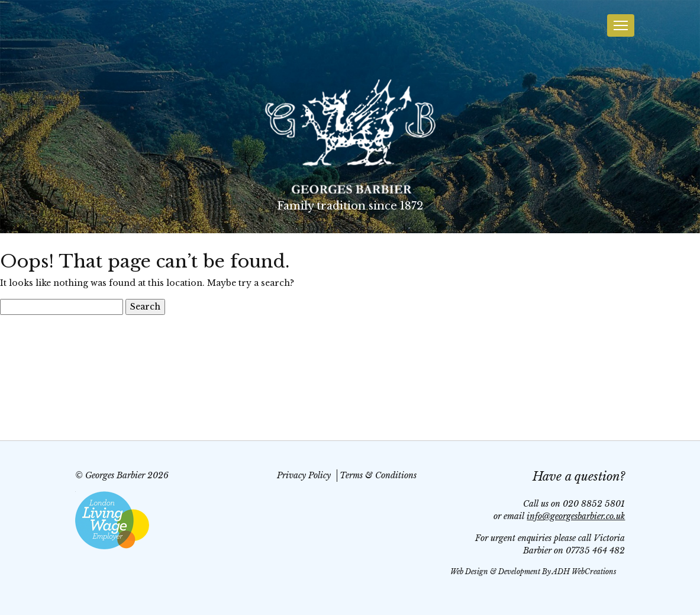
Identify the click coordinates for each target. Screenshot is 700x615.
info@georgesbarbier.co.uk (576, 516)
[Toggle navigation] (621, 25)
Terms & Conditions (378, 475)
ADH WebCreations (584, 571)
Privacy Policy (304, 475)
